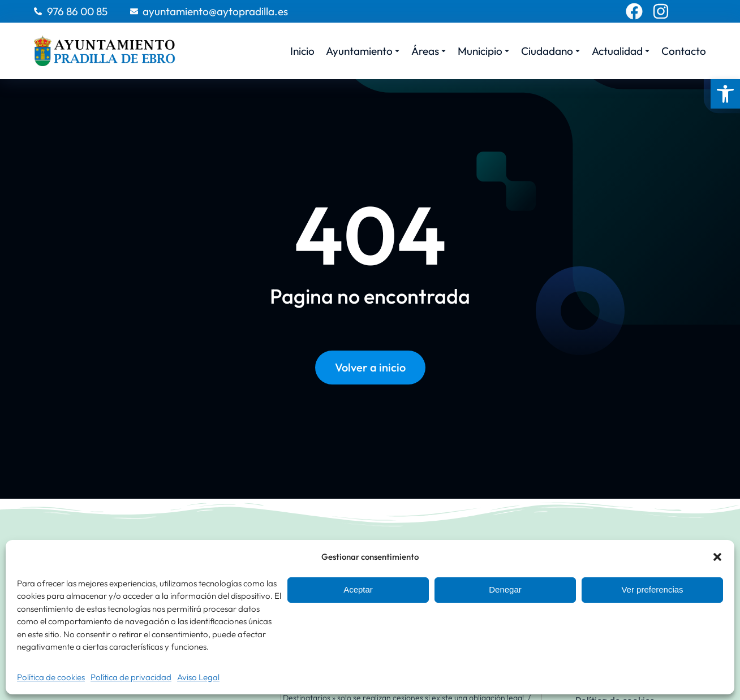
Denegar (505, 589)
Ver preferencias (652, 589)
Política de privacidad (131, 677)
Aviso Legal (198, 677)
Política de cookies (51, 677)
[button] (725, 94)
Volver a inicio (370, 367)
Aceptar (358, 589)
